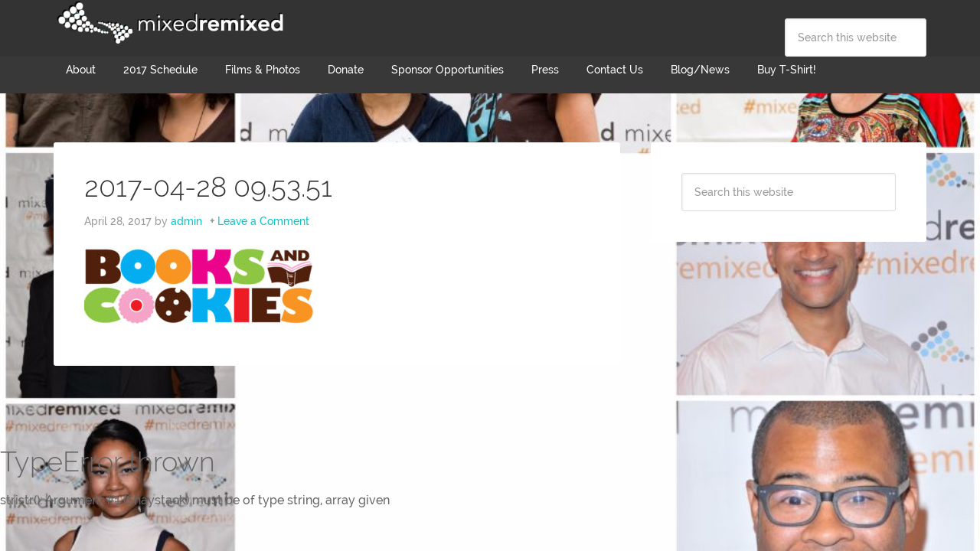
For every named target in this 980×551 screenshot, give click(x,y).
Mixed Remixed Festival (168, 23)
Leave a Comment (263, 221)
